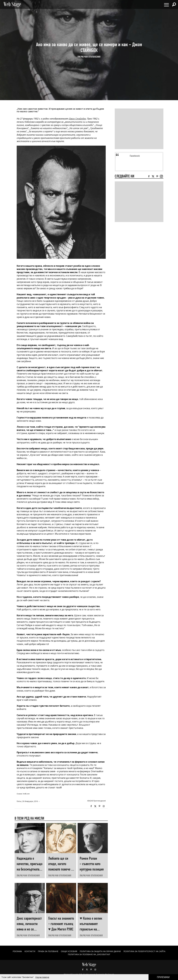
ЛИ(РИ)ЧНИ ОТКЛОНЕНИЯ (89, 57)
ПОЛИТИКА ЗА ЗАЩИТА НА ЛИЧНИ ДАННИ (100, 951)
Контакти (30, 951)
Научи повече (42, 977)
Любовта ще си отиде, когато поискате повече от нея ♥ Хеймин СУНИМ (61, 869)
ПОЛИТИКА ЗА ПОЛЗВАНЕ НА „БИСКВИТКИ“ (89, 954)
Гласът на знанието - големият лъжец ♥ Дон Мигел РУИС (61, 924)
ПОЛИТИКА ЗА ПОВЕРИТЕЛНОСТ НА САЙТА (144, 951)
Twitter (95, 806)
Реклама (17, 951)
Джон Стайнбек (77, 119)
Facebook (91, 806)
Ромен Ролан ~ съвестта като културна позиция (92, 864)
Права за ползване (48, 951)
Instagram (104, 806)
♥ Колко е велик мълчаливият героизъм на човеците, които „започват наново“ (92, 929)
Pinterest (91, 970)
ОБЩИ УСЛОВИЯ (69, 951)
